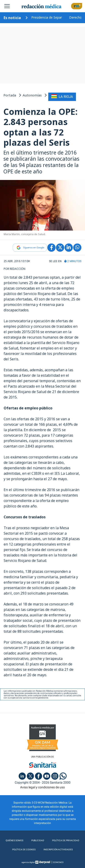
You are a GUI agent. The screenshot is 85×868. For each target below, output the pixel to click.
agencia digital (28, 862)
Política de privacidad (66, 840)
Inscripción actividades (58, 850)
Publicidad (38, 840)
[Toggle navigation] (7, 6)
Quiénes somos (15, 840)
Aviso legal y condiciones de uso (42, 787)
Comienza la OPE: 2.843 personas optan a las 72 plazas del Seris (40, 127)
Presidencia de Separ (47, 17)
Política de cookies (24, 850)
